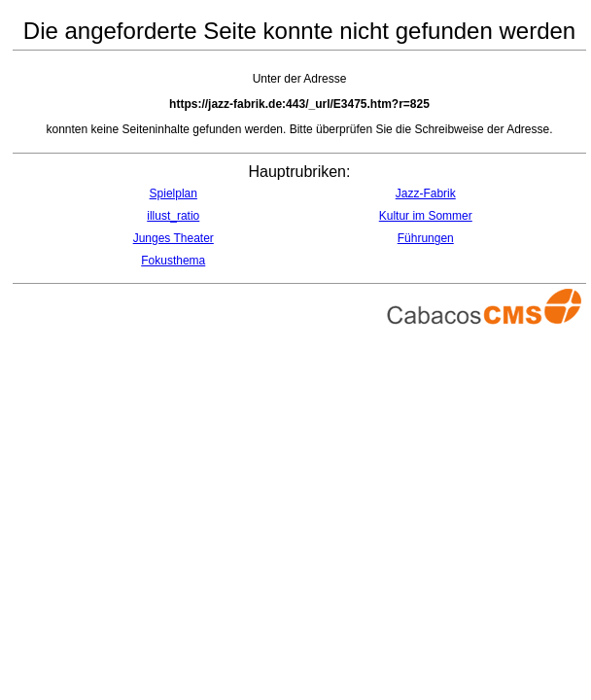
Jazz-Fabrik (426, 193)
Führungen (426, 238)
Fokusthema (173, 261)
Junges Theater (174, 238)
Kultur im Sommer (426, 216)
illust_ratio (173, 216)
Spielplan (174, 193)
